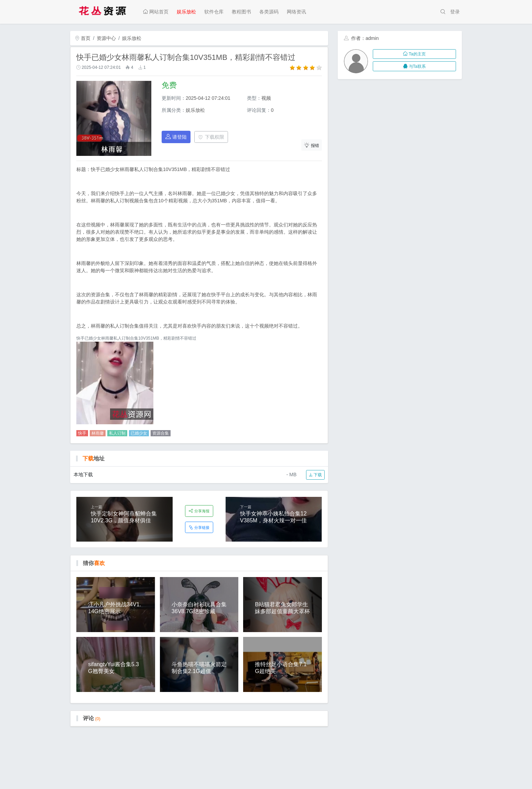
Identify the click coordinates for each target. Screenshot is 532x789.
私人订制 (117, 433)
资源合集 (161, 433)
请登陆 (176, 137)
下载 (315, 475)
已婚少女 (139, 433)
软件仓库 (214, 12)
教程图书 (241, 12)
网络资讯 (296, 12)
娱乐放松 (186, 12)
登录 (455, 12)
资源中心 (106, 38)
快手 (82, 433)
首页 (83, 38)
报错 (312, 145)
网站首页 (156, 12)
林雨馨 (98, 433)
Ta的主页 (414, 54)
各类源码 (269, 12)
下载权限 (211, 137)
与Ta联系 (414, 66)
